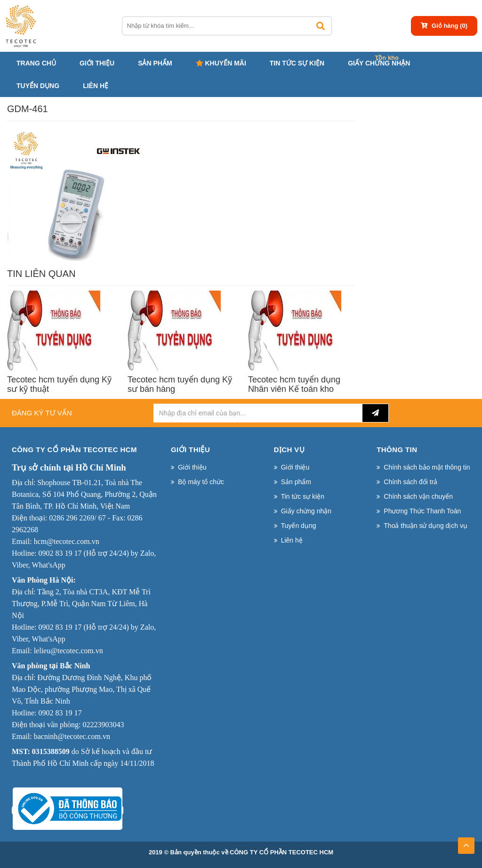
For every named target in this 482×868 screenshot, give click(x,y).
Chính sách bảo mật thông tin (427, 467)
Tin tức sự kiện (297, 63)
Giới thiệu (97, 63)
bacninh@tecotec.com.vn (72, 736)
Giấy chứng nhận (379, 63)
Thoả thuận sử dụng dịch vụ (426, 526)
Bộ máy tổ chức (201, 482)
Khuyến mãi (221, 63)
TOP (466, 843)
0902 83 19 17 (60, 553)
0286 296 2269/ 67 (77, 518)
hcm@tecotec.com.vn (67, 541)
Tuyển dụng (38, 86)
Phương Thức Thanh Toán (422, 511)
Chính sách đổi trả (410, 482)
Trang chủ (36, 63)
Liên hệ (96, 86)
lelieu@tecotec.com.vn (68, 651)
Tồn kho (387, 58)
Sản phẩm (155, 63)
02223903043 (103, 725)
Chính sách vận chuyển (418, 496)
